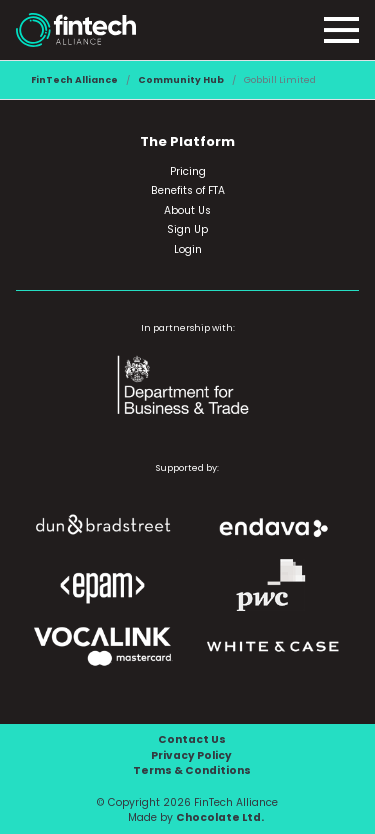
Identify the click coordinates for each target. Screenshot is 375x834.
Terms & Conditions (192, 770)
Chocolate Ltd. (220, 817)
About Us (187, 210)
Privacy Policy (191, 755)
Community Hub (181, 79)
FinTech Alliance (74, 79)
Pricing (188, 171)
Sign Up (187, 229)
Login (188, 249)
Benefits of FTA (188, 190)
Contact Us (192, 739)
